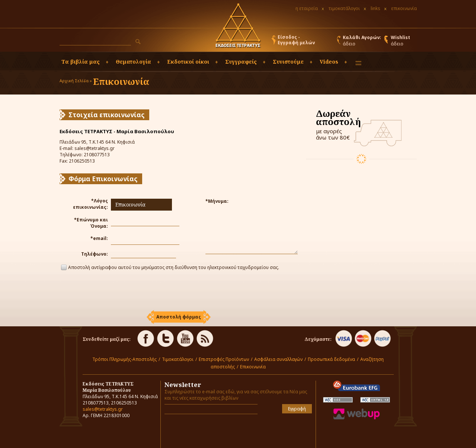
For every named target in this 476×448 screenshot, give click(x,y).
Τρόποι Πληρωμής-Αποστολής (124, 359)
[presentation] (179, 291)
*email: (99, 238)
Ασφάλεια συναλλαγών (278, 359)
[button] (138, 42)
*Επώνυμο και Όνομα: (91, 223)
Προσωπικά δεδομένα (331, 359)
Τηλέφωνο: (95, 254)
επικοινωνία (404, 8)
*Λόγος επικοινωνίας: (90, 204)
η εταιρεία (307, 8)
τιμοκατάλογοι (344, 8)
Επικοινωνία (253, 367)
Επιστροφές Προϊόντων (224, 359)
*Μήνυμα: (217, 201)
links (376, 8)
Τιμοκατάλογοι (178, 359)
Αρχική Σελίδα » (76, 81)
